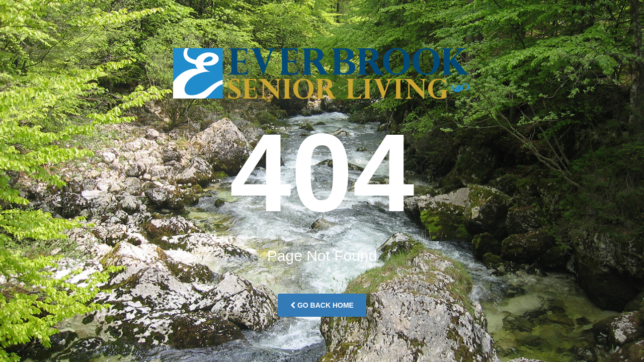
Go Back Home (322, 305)
